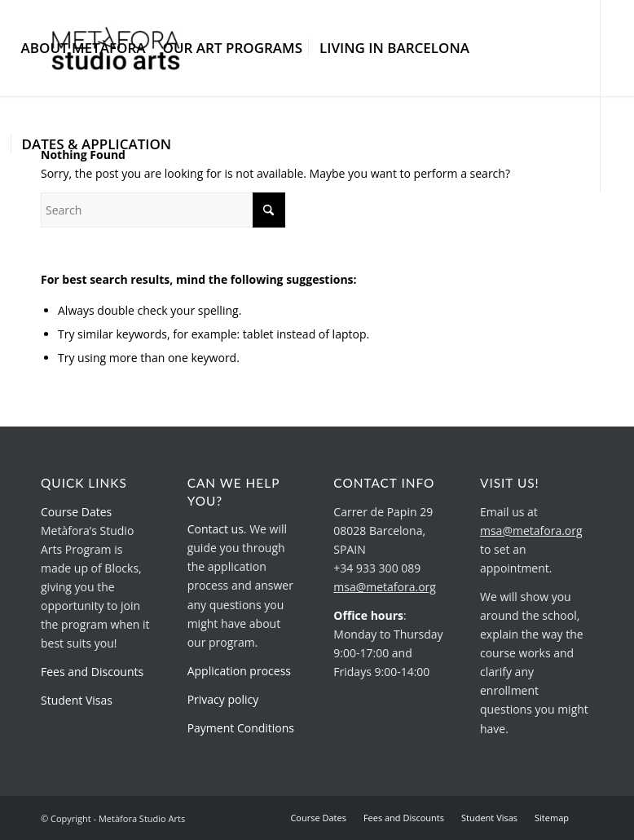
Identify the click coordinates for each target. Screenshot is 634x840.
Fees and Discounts (92, 672)
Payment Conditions (241, 728)
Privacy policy (223, 699)
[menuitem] (84, 48)
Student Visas (77, 700)
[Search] (163, 210)
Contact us (216, 529)
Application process (239, 671)
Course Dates (76, 512)
